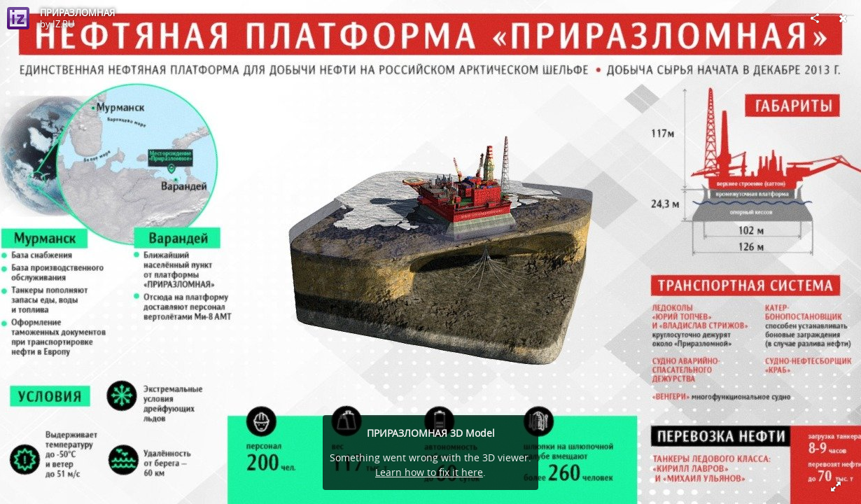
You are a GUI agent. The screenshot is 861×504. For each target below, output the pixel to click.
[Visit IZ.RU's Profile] (18, 18)
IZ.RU (63, 24)
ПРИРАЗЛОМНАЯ (77, 13)
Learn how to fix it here (429, 472)
